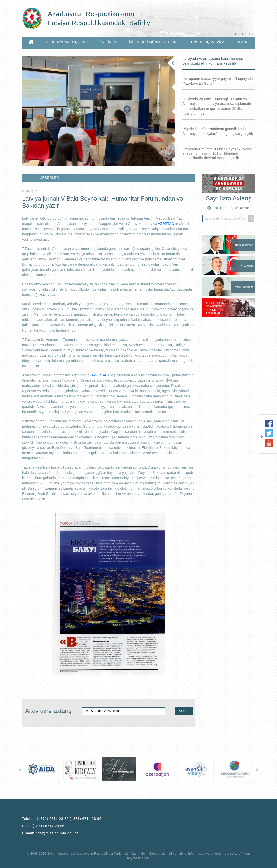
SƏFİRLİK (109, 42)
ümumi (216, 208)
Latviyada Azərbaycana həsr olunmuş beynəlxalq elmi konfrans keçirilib (213, 61)
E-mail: (50, 833)
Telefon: (62, 819)
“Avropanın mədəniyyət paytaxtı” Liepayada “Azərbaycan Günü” (218, 81)
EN (252, 34)
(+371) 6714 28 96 (48, 826)
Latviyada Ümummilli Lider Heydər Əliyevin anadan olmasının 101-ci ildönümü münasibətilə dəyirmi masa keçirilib (217, 153)
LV (244, 34)
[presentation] (20, 769)
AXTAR (183, 711)
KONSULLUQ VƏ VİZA (207, 42)
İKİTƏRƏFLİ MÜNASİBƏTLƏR (153, 42)
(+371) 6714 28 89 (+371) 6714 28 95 (69, 819)
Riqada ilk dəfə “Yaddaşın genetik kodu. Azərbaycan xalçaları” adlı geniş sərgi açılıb (218, 131)
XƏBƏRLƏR (49, 178)
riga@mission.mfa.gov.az (57, 833)
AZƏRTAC (166, 224)
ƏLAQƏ (243, 42)
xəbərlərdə (242, 208)
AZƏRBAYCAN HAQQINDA (67, 42)
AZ (236, 34)
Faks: (43, 826)
